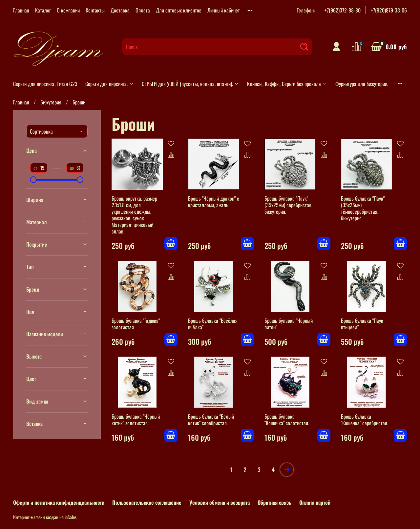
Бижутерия (51, 102)
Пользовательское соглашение (147, 502)
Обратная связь (274, 502)
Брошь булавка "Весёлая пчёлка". (213, 324)
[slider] (33, 180)
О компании (68, 10)
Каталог (43, 10)
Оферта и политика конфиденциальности (59, 502)
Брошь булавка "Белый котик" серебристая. (211, 420)
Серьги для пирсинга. (110, 84)
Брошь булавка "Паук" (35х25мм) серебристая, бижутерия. (288, 205)
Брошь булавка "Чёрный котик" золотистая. (136, 420)
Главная (21, 10)
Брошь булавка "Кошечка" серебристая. (365, 420)
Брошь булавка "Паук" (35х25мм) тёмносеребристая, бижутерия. (363, 208)
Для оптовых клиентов (179, 10)
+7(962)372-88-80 (343, 10)
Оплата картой (315, 502)
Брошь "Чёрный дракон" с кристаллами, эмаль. (214, 202)
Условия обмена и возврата (220, 502)
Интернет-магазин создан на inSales (45, 517)
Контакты (95, 10)
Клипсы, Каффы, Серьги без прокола (287, 84)
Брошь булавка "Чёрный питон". (289, 324)
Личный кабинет (224, 10)
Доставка (120, 10)
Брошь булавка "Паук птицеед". (362, 324)
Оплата (143, 10)
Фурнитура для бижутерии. (362, 84)
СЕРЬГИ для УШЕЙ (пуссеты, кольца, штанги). (190, 84)
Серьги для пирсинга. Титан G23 (45, 84)
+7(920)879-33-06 (389, 10)
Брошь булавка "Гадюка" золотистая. (136, 324)
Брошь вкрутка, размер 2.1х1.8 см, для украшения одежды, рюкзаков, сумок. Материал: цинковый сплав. (134, 215)
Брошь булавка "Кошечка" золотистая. (287, 420)
